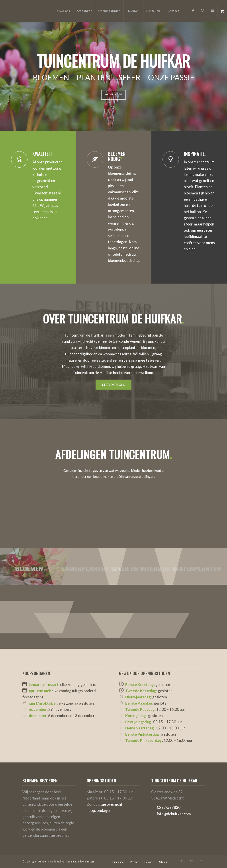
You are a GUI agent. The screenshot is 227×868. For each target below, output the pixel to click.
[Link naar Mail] (213, 11)
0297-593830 (169, 807)
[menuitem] (64, 11)
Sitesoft (90, 861)
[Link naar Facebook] (193, 11)
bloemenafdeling (122, 173)
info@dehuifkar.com (174, 814)
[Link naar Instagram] (203, 11)
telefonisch (122, 254)
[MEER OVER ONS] (113, 385)
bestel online (129, 248)
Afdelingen (113, 93)
